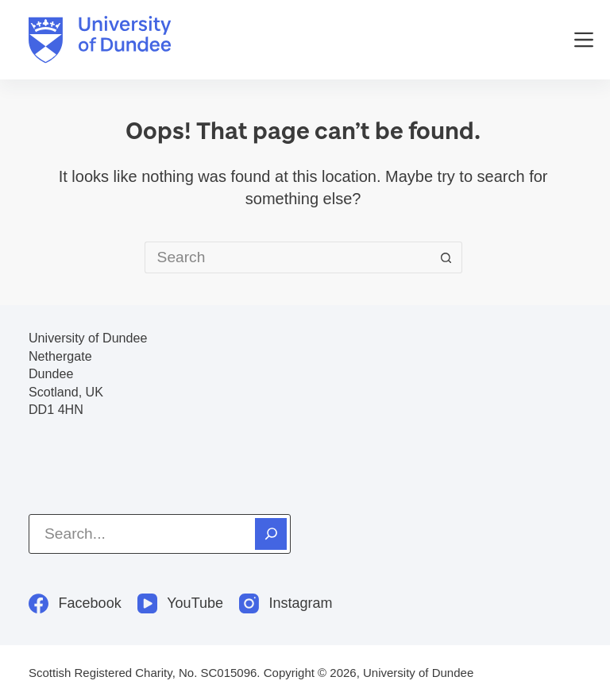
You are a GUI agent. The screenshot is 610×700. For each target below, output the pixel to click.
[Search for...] (288, 257)
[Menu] (584, 40)
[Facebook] (75, 603)
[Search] (271, 534)
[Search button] (446, 257)
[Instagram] (286, 603)
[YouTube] (180, 603)
